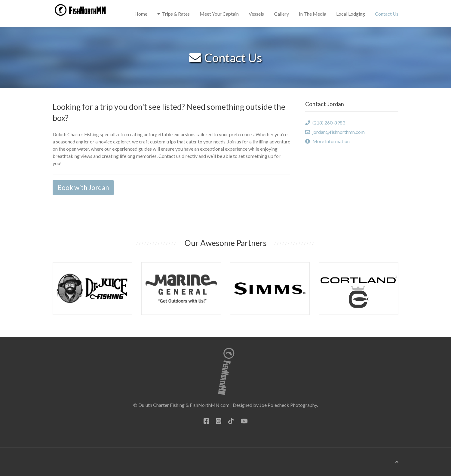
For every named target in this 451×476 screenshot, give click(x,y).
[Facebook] (206, 421)
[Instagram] (219, 421)
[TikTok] (231, 421)
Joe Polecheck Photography (288, 405)
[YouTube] (244, 421)
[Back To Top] (397, 462)
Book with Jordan (83, 187)
